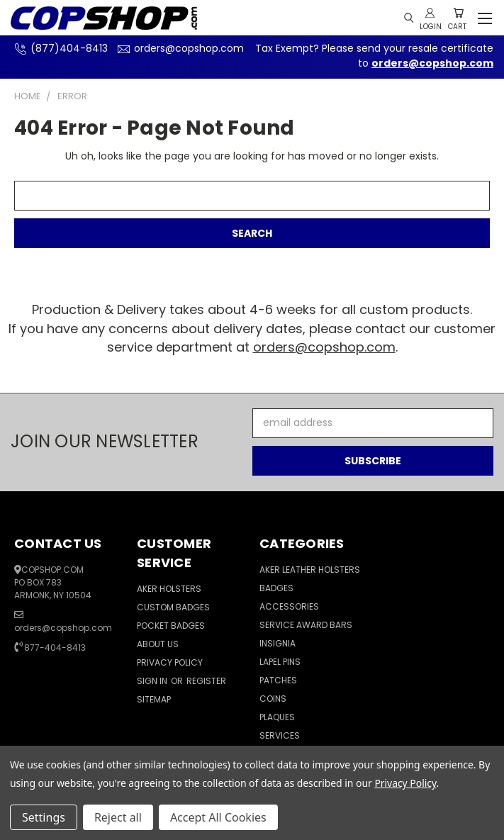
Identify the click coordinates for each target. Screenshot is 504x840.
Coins (273, 699)
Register (206, 681)
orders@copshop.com (179, 48)
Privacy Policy (170, 662)
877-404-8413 (55, 648)
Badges (276, 588)
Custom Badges (173, 607)
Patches (278, 680)
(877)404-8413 (59, 48)
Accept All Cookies (218, 817)
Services (280, 735)
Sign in (153, 681)
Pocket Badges (171, 626)
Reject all (118, 817)
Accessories (289, 606)
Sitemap (154, 699)
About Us (158, 644)
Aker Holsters (169, 589)
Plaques (277, 717)
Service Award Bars (306, 625)
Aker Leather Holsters (310, 570)
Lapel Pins (280, 662)
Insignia (278, 643)
